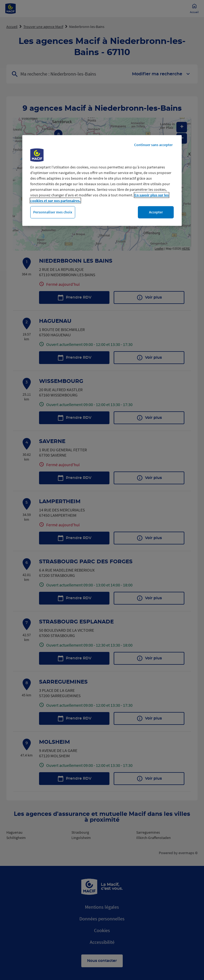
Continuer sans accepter (153, 145)
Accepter (156, 212)
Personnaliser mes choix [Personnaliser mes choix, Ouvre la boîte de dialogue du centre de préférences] (53, 212)
